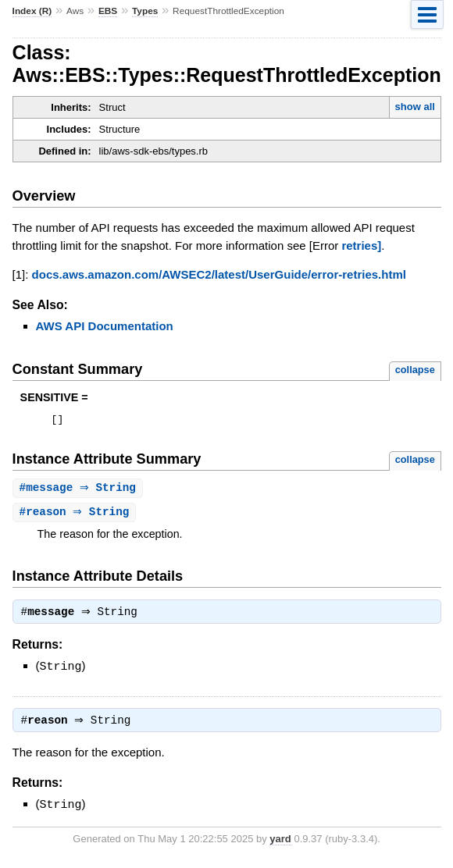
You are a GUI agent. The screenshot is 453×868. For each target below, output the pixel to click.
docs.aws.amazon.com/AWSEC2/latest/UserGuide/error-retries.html (219, 274)
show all (415, 107)
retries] (361, 245)
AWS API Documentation (105, 326)
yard (280, 844)
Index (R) (32, 11)
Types (145, 11)
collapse (415, 370)
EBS (108, 11)
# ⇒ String (80, 491)
